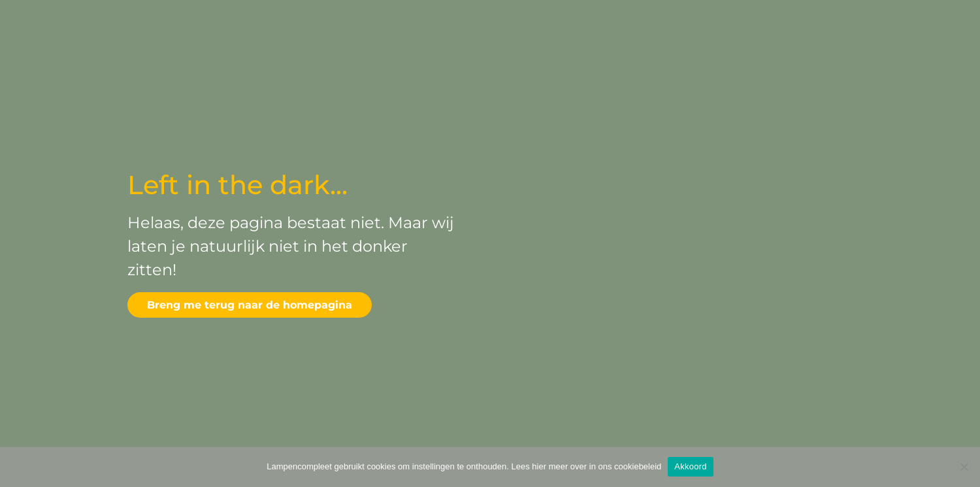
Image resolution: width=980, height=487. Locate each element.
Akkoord (690, 466)
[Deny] (964, 467)
